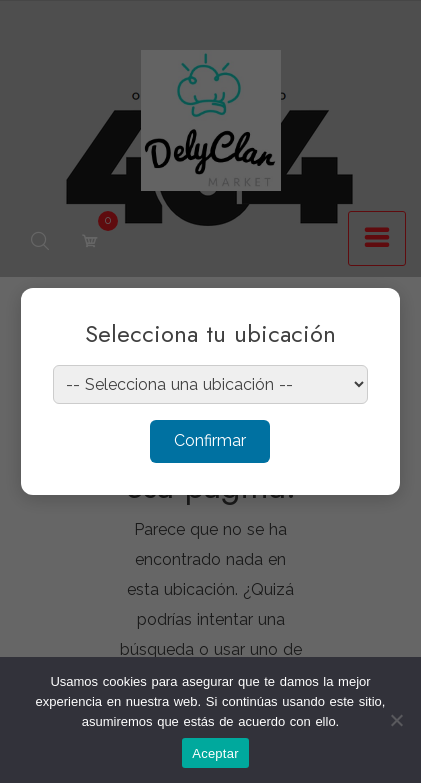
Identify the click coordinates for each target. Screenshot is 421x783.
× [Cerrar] (365, 316)
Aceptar (215, 753)
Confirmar (210, 440)
